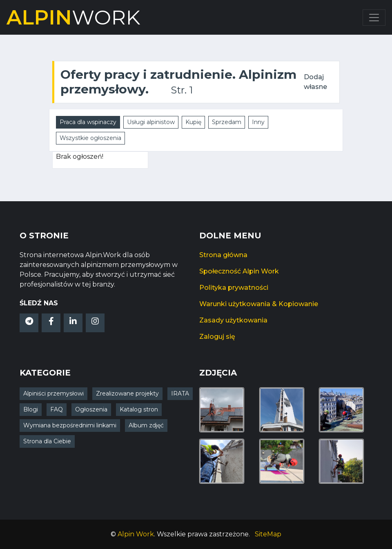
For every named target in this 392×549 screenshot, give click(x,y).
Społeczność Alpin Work (239, 271)
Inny (258, 122)
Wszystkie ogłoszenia (90, 138)
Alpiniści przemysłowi (53, 393)
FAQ (57, 409)
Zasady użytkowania (233, 320)
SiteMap (268, 534)
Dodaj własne (315, 82)
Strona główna (223, 255)
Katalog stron (139, 409)
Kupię (193, 122)
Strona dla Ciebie (47, 441)
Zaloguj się (217, 337)
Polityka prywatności (234, 288)
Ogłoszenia (91, 409)
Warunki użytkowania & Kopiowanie (259, 304)
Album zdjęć (146, 425)
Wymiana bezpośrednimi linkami (70, 425)
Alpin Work (136, 534)
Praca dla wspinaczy (88, 122)
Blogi (31, 409)
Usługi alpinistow (151, 122)
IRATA (180, 393)
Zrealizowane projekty (127, 393)
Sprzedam (227, 122)
